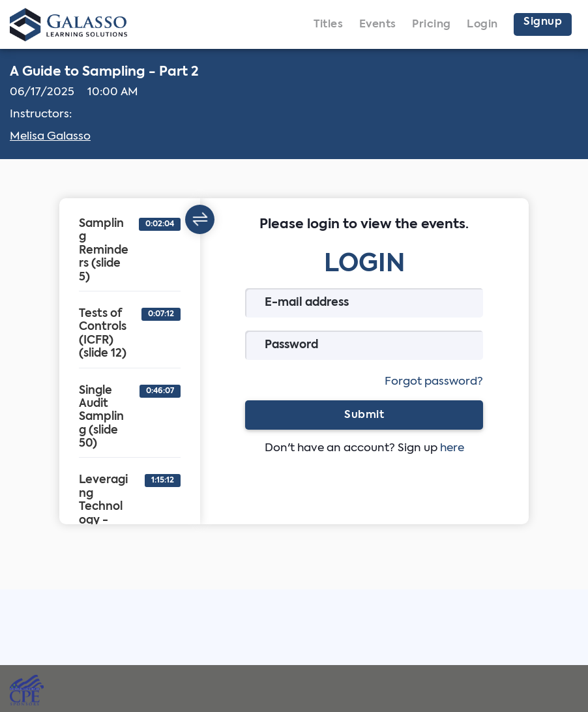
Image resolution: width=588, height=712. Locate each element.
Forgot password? (434, 382)
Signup (543, 22)
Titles (328, 25)
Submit (364, 415)
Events (378, 25)
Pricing (432, 25)
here (452, 448)
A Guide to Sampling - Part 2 (104, 72)
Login (482, 25)
